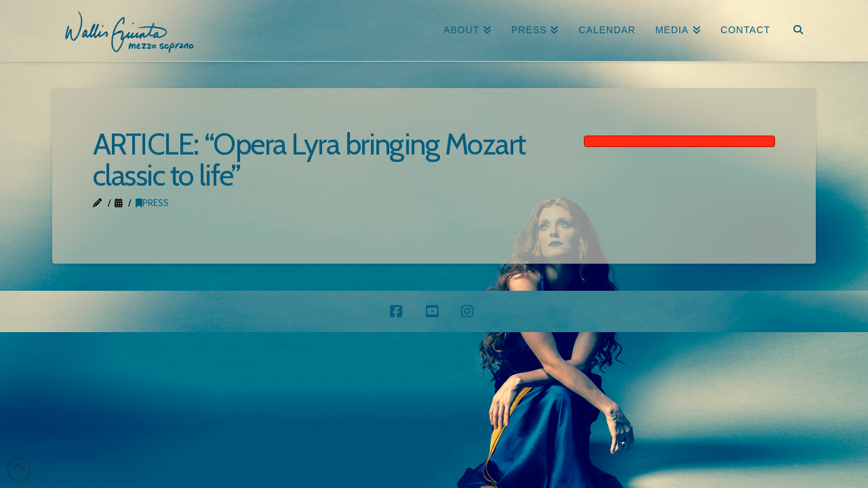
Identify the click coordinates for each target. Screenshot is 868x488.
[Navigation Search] (798, 30)
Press (152, 203)
